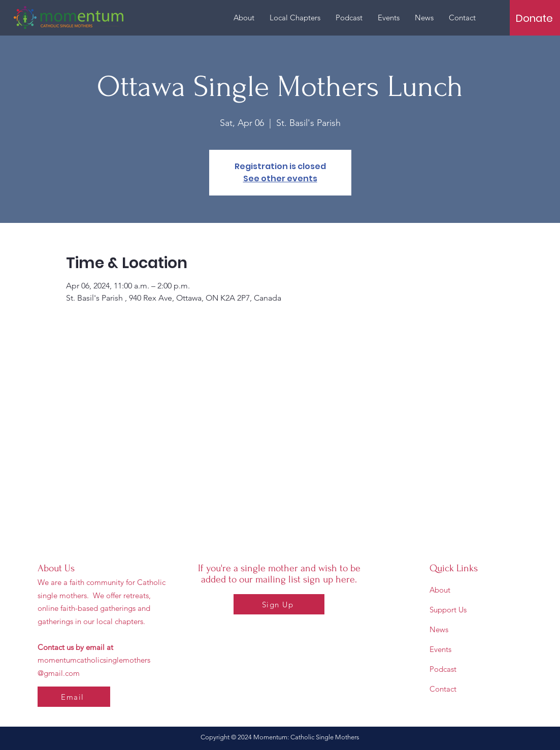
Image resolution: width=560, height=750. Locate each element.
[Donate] (534, 18)
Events (440, 649)
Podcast (443, 669)
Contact (443, 689)
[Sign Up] (279, 604)
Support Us (448, 610)
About (440, 590)
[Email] (74, 697)
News (439, 629)
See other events (280, 178)
